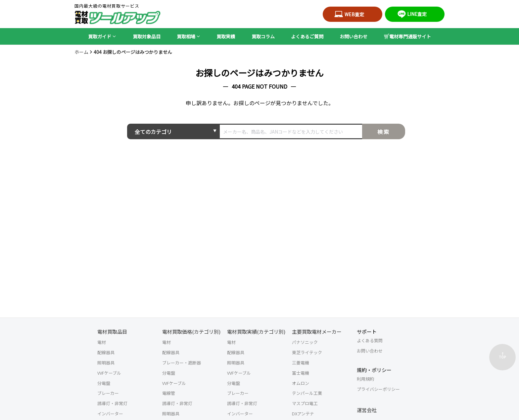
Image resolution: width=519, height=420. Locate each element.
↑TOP (502, 355)
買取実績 (226, 36)
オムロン (301, 383)
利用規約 (365, 379)
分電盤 (104, 383)
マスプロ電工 (305, 403)
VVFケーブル (109, 373)
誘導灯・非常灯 (112, 403)
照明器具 (106, 363)
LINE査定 (411, 14)
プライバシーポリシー (378, 389)
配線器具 (106, 352)
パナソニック (305, 342)
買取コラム (263, 36)
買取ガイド (100, 36)
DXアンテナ (303, 414)
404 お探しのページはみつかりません (133, 52)
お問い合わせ (354, 36)
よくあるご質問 (307, 36)
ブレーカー (108, 393)
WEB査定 (349, 14)
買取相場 (186, 36)
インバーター (110, 414)
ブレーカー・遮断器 (182, 363)
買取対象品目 (147, 36)
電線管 (169, 393)
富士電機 (301, 373)
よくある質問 (370, 340)
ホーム (81, 52)
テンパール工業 (307, 393)
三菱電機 (301, 363)
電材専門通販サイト (407, 36)
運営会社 (367, 410)
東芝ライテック (307, 352)
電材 (102, 342)
